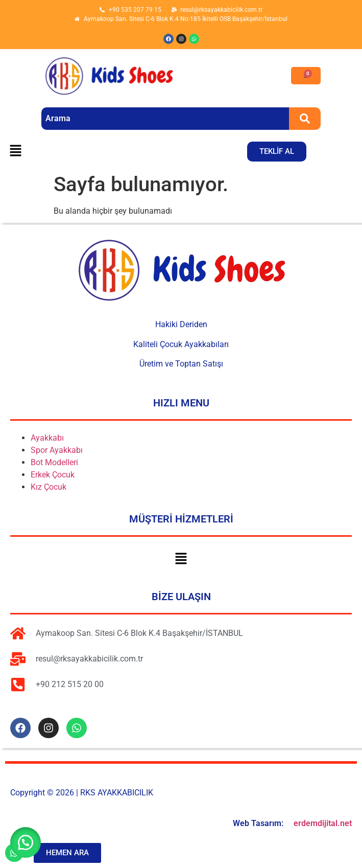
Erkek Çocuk (53, 475)
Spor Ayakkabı (57, 450)
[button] (15, 151)
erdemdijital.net (323, 823)
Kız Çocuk (49, 487)
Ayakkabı (47, 438)
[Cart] (306, 76)
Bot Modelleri (54, 462)
